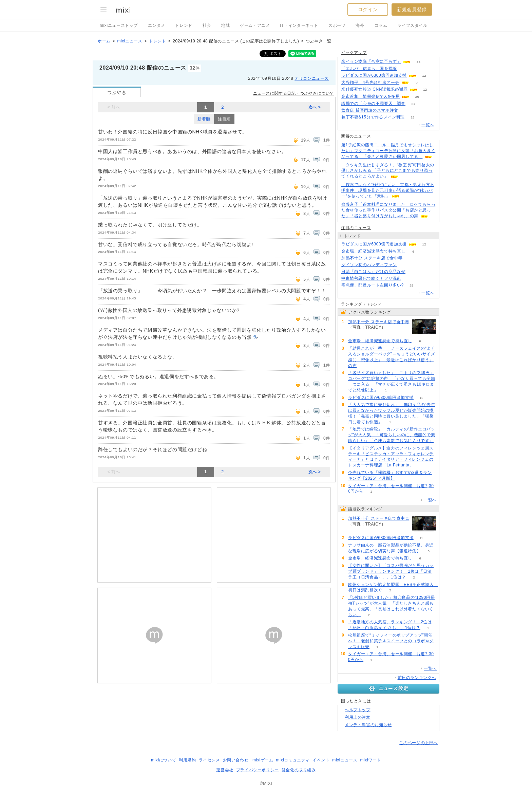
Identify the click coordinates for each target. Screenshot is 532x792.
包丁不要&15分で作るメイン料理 (373, 117)
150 (410, 258)
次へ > (315, 107)
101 (413, 272)
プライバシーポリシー (258, 770)
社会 (207, 25)
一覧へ (428, 125)
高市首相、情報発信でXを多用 (370, 96)
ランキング (352, 304)
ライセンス (210, 760)
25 (411, 285)
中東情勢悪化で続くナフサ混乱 (371, 278)
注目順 (224, 119)
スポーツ (337, 25)
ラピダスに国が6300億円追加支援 (374, 75)
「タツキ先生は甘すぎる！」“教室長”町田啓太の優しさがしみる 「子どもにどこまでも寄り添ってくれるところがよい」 (388, 171)
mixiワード (370, 760)
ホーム (104, 41)
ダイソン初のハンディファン (369, 265)
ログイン (368, 10)
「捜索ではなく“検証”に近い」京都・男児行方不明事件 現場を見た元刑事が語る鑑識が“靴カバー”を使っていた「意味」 (388, 190)
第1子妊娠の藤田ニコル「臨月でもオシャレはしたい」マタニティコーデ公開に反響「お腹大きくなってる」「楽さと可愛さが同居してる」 (388, 151)
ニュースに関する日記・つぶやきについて (294, 93)
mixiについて (164, 760)
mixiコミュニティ (293, 760)
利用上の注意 (358, 717)
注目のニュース (356, 228)
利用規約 (187, 760)
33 (419, 62)
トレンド (184, 25)
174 (405, 69)
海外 (360, 25)
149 (406, 110)
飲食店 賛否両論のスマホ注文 (370, 110)
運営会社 (225, 770)
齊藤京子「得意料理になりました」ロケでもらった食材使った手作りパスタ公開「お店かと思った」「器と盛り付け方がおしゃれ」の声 (388, 210)
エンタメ (156, 25)
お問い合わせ (236, 760)
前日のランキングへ (417, 678)
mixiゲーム (263, 760)
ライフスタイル (412, 25)
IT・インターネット (299, 25)
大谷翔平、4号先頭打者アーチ (370, 82)
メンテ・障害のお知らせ (368, 725)
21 (413, 104)
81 (409, 279)
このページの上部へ (419, 743)
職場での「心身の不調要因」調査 (373, 104)
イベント (321, 760)
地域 (225, 25)
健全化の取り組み (299, 770)
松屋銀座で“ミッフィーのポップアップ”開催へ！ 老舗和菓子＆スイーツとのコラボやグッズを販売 (391, 641)
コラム (381, 25)
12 (424, 76)
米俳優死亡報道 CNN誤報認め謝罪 (375, 89)
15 (412, 117)
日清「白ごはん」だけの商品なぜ (373, 272)
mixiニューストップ (119, 25)
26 (417, 97)
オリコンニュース (312, 78)
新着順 (204, 119)
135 (405, 265)
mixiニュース (130, 41)
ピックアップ (354, 53)
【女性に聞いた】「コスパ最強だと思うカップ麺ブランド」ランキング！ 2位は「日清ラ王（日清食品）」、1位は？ (391, 571)
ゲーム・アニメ (255, 25)
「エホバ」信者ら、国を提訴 (369, 69)
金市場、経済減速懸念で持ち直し (373, 251)
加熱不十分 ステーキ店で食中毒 (372, 258)
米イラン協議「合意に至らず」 (371, 61)
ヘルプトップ (358, 710)
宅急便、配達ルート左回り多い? (373, 285)
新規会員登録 (412, 10)
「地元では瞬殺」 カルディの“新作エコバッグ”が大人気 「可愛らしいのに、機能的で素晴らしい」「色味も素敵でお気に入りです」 (392, 435)
